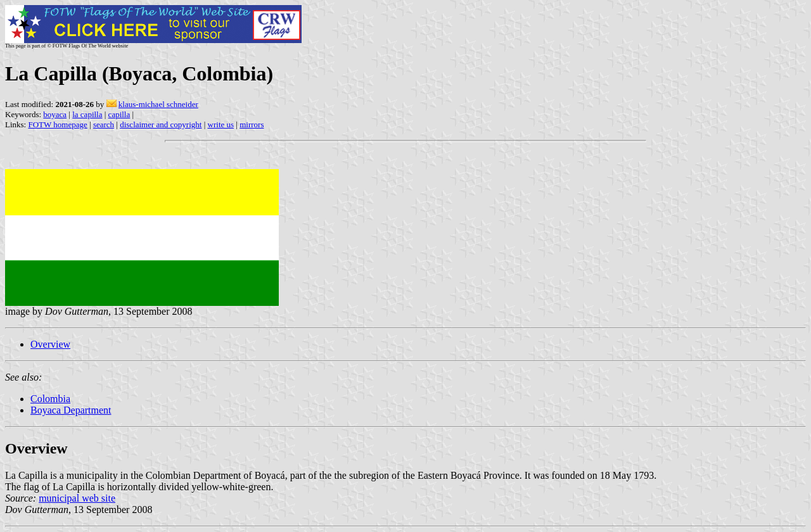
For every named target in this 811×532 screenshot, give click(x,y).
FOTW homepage (57, 124)
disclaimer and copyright (161, 124)
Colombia (50, 399)
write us (221, 124)
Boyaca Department (71, 410)
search (104, 124)
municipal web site (77, 498)
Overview (50, 344)
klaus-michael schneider (158, 104)
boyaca (55, 114)
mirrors (252, 124)
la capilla (87, 114)
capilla (119, 114)
